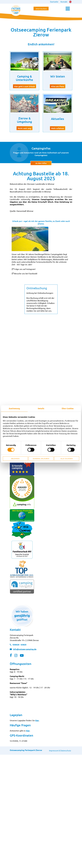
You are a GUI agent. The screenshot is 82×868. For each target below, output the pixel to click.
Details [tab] (41, 408)
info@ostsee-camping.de (25, 649)
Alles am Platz (58, 86)
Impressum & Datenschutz (60, 750)
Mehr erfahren (58, 128)
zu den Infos (41, 163)
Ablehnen (15, 458)
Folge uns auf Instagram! (25, 269)
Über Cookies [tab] (68, 408)
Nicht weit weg (24, 128)
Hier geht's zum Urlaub (25, 86)
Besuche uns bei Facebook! (26, 273)
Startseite (54, 2)
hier (37, 720)
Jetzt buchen (41, 9)
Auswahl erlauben (41, 458)
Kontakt (64, 2)
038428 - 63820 (19, 645)
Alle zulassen (67, 458)
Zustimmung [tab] (14, 408)
